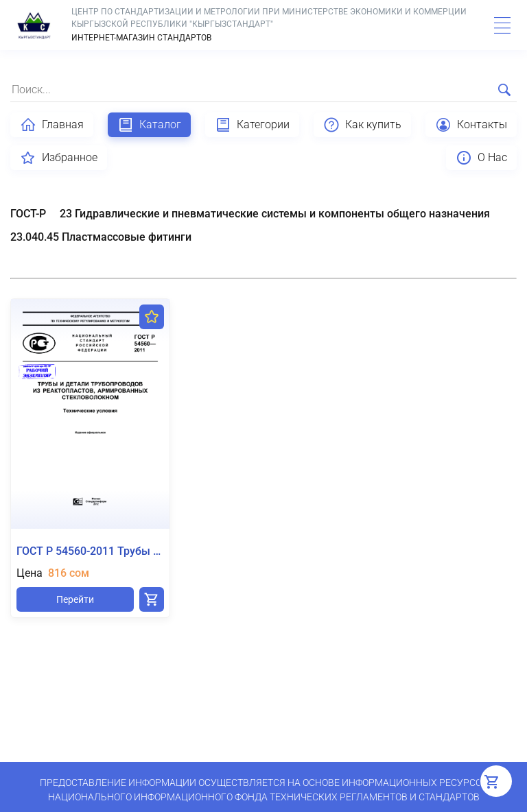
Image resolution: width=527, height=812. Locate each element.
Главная (52, 125)
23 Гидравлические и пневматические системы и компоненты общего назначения (275, 214)
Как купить (362, 125)
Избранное (59, 158)
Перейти (75, 599)
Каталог (149, 125)
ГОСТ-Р (28, 214)
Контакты (471, 125)
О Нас (481, 158)
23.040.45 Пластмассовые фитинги (101, 237)
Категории (252, 125)
